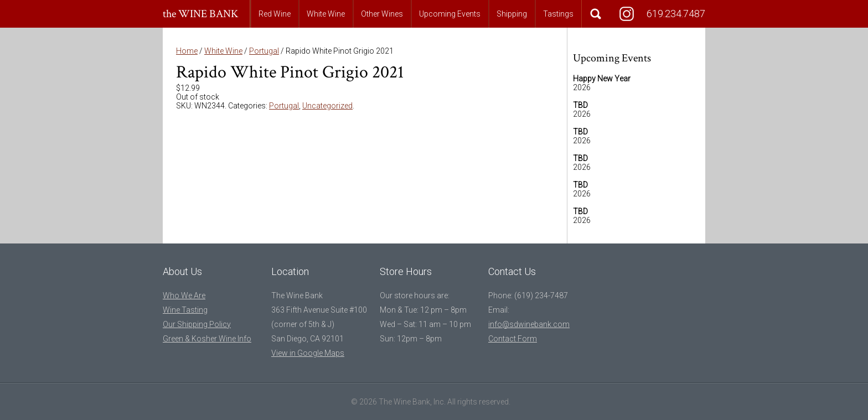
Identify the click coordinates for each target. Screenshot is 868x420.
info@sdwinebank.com (529, 324)
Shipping (512, 14)
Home (187, 51)
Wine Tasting (185, 310)
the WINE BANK (201, 14)
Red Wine (275, 14)
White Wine (326, 14)
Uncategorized (327, 106)
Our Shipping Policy (197, 324)
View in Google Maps (308, 353)
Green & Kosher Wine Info (207, 339)
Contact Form (513, 339)
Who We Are (184, 295)
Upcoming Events (450, 14)
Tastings (558, 14)
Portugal (264, 51)
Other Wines (382, 14)
